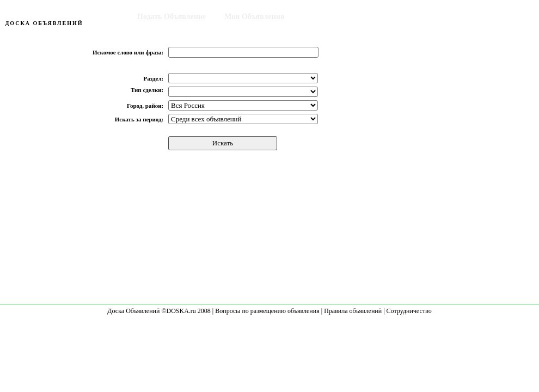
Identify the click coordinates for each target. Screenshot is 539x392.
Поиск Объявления (336, 17)
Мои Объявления (254, 17)
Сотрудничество (409, 311)
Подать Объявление (171, 17)
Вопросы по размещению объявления (267, 311)
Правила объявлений (353, 311)
